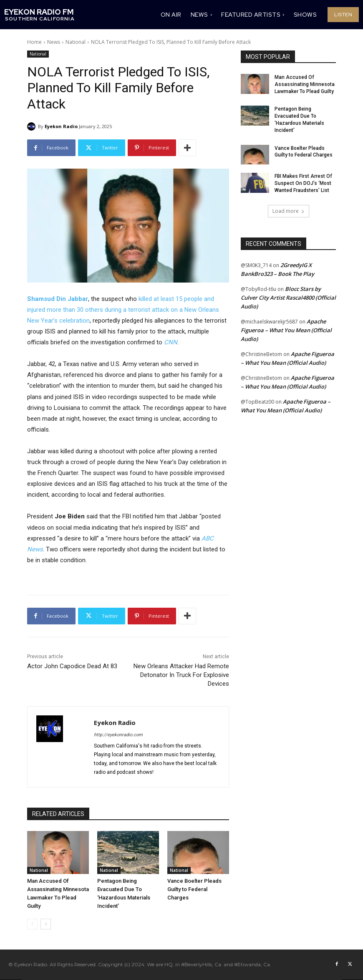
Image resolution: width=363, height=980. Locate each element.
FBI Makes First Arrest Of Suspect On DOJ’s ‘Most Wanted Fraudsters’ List (303, 183)
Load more (289, 211)
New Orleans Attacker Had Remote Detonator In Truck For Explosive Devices (181, 675)
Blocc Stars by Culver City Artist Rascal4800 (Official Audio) (288, 298)
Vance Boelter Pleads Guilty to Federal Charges (194, 889)
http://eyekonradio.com (118, 735)
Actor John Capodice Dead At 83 (72, 666)
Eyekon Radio (61, 126)
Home (34, 42)
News (54, 42)
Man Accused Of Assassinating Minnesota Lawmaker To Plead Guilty (305, 84)
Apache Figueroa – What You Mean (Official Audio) (286, 330)
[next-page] (46, 924)
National (76, 42)
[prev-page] (32, 924)
